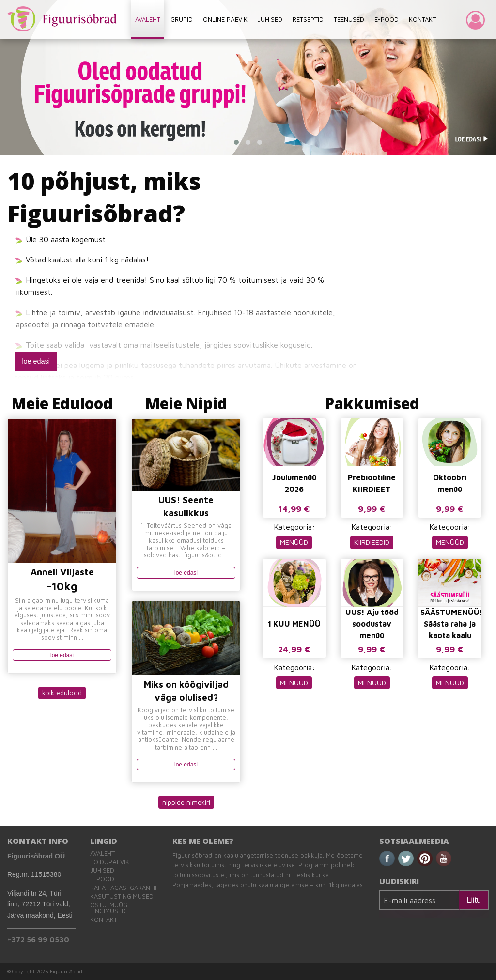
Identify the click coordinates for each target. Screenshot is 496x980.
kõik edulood (62, 693)
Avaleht (102, 853)
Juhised (102, 870)
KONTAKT (422, 19)
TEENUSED (349, 19)
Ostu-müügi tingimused (109, 908)
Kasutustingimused (122, 896)
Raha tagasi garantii (123, 888)
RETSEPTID (308, 19)
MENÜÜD (294, 542)
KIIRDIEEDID (372, 542)
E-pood (102, 879)
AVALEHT (148, 19)
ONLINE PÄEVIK (225, 19)
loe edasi (36, 361)
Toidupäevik (110, 862)
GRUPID (182, 19)
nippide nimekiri (186, 802)
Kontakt (104, 920)
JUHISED (270, 19)
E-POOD (387, 19)
